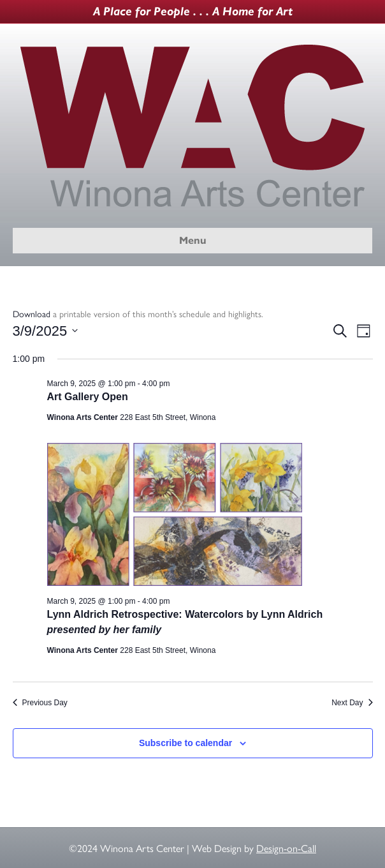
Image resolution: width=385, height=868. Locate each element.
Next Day (352, 703)
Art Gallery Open (88, 397)
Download (32, 313)
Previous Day (40, 703)
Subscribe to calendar (185, 743)
